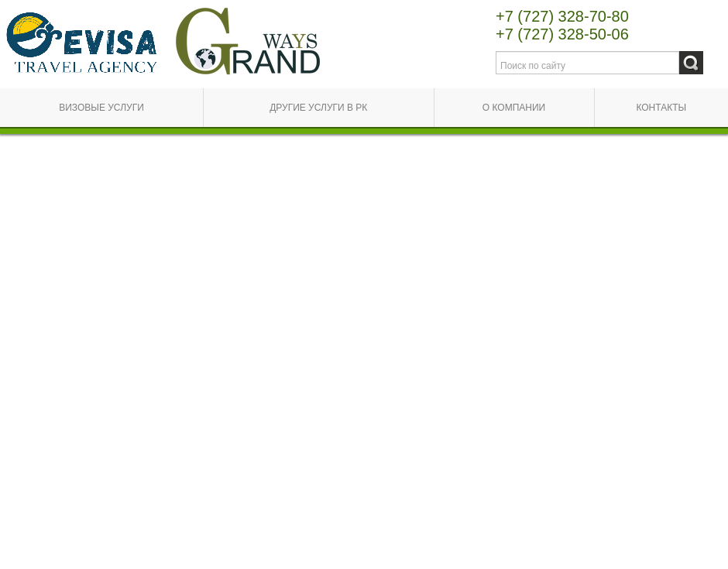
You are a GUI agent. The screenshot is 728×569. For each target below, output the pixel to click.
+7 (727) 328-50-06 (562, 34)
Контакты (661, 108)
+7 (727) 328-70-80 (562, 16)
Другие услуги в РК (318, 108)
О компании (514, 108)
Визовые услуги (101, 108)
